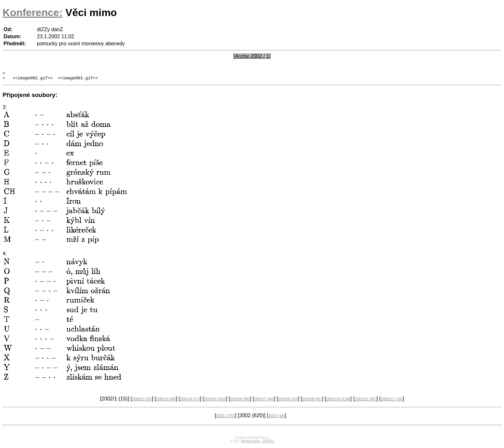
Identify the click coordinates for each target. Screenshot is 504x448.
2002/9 (312, 401)
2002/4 (190, 401)
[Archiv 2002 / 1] (252, 56)
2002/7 (264, 401)
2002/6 (240, 401)
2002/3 (166, 401)
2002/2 (142, 401)
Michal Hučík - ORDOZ (257, 443)
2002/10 (338, 401)
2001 (226, 418)
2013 (277, 418)
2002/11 (365, 401)
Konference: (33, 13)
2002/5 (215, 401)
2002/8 (288, 401)
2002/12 (392, 401)
